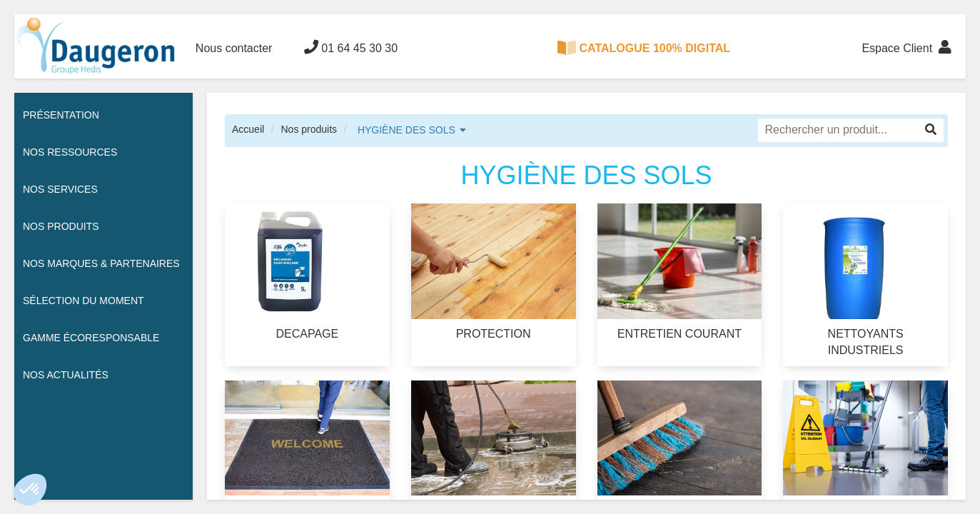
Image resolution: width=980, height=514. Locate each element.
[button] (30, 490)
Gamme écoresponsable (91, 338)
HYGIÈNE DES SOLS (406, 130)
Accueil (248, 129)
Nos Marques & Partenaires (101, 263)
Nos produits (309, 129)
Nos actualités (66, 375)
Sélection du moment (84, 301)
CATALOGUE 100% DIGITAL (644, 48)
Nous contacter (234, 48)
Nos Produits (61, 226)
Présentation (61, 115)
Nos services (60, 189)
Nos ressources (70, 152)
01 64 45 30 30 (351, 47)
